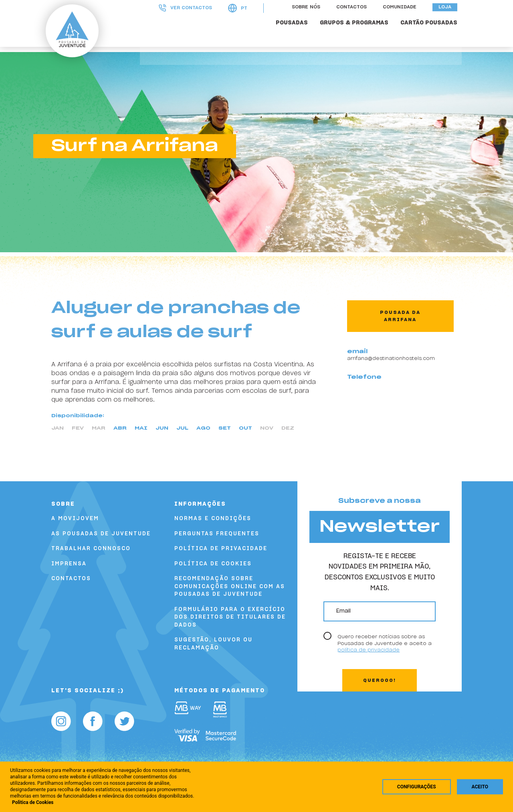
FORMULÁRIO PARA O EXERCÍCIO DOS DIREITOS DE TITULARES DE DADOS (230, 617)
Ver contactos (190, 18)
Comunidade (404, 17)
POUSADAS (296, 33)
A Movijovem (75, 519)
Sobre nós (310, 17)
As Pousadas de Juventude (101, 534)
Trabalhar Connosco (91, 549)
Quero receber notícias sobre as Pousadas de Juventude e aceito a (385, 643)
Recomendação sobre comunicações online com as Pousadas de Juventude (230, 587)
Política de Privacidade (221, 549)
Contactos (356, 17)
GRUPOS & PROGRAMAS (358, 33)
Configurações (417, 787)
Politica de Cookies (33, 802)
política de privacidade (369, 650)
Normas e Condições (213, 519)
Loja (449, 17)
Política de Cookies (213, 564)
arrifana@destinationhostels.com (391, 358)
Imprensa (69, 564)
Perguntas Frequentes (217, 534)
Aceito (480, 787)
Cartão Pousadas (433, 33)
